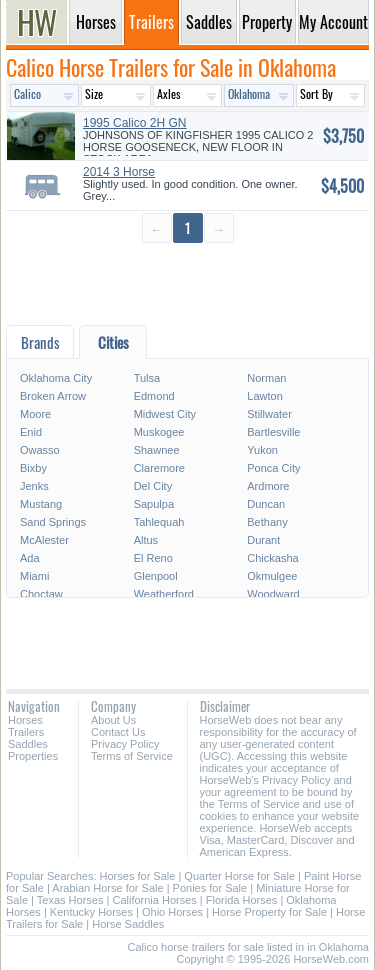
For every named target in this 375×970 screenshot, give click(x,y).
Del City (153, 486)
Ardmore (268, 486)
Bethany (267, 522)
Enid (31, 432)
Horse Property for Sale (269, 912)
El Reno (153, 558)
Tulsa (147, 378)
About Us (113, 720)
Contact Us (118, 732)
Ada (30, 558)
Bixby (33, 468)
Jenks (34, 486)
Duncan (266, 504)
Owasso (40, 450)
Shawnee (157, 450)
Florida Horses (242, 900)
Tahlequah (159, 522)
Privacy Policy (125, 744)
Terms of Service (132, 756)
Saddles (28, 744)
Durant (263, 540)
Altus (146, 540)
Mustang (41, 504)
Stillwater (269, 414)
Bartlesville (273, 432)
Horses (25, 720)
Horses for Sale (138, 876)
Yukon (262, 450)
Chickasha (272, 558)
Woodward (273, 594)
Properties (33, 756)
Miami (34, 576)
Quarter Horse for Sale (239, 876)
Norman (266, 378)
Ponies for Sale (210, 888)
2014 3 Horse (119, 172)
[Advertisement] (187, 285)
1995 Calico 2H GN (134, 123)
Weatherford (164, 594)
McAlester (44, 540)
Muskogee (159, 432)
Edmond (154, 396)
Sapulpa (154, 504)
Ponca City (273, 468)
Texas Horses (70, 900)
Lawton (264, 396)
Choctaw (41, 594)
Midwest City (165, 414)
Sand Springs (53, 522)
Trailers (26, 732)
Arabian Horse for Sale (107, 888)
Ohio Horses (172, 912)
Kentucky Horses (91, 912)
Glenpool (156, 576)
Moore (35, 414)
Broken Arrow (53, 396)
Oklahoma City (56, 378)
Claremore (159, 468)
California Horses (154, 900)
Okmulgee (272, 576)
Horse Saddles (128, 924)
